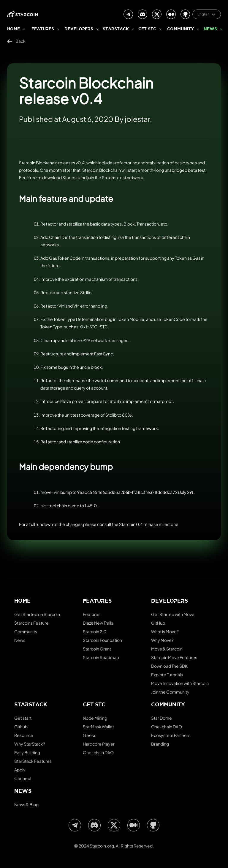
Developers (79, 29)
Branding (160, 744)
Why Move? (162, 640)
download (52, 177)
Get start (23, 718)
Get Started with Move (173, 614)
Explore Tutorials (167, 675)
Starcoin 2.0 (95, 631)
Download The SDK (169, 666)
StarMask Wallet (98, 727)
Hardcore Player (99, 744)
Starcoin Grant (97, 649)
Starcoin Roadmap (101, 657)
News (210, 29)
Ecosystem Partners (171, 735)
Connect (23, 778)
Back (16, 41)
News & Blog (26, 804)
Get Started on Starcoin (37, 614)
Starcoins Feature (31, 623)
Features (43, 29)
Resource (24, 735)
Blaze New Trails (98, 623)
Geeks (90, 735)
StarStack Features (33, 761)
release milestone (161, 524)
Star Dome (161, 718)
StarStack (116, 29)
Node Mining (95, 718)
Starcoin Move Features (174, 657)
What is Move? (165, 631)
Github (21, 727)
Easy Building (27, 752)
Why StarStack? (30, 744)
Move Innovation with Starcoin (180, 683)
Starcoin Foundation (102, 640)
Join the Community (170, 692)
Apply (20, 770)
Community (180, 29)
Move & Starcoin (167, 649)
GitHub (158, 623)
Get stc (147, 29)
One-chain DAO (98, 752)
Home (14, 29)
